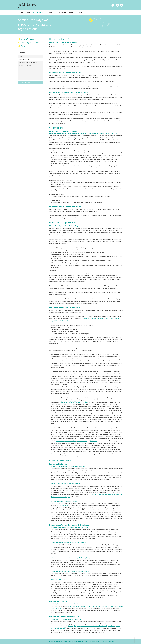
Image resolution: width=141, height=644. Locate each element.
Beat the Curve (63, 506)
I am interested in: (23, 59)
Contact (79, 13)
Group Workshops (28, 39)
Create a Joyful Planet (64, 13)
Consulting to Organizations (32, 42)
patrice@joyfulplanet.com (76, 641)
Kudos (50, 13)
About (28, 13)
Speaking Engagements (30, 46)
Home (20, 13)
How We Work (39, 13)
